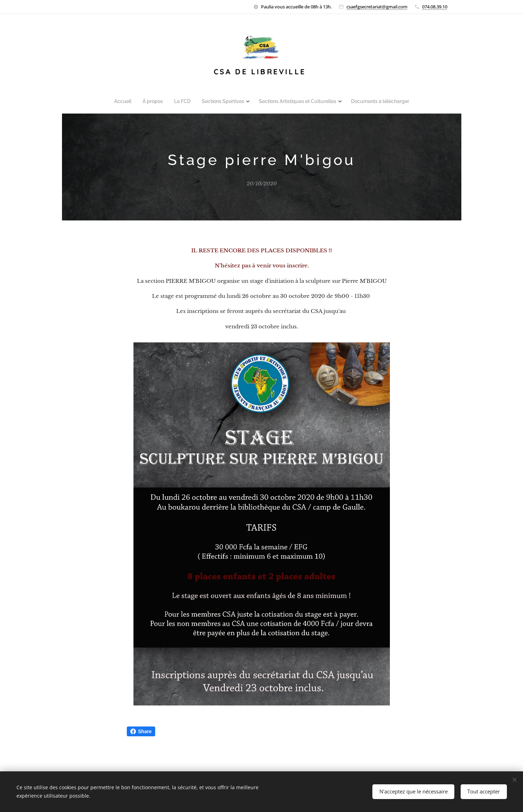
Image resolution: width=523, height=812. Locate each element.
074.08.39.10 (435, 7)
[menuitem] (129, 101)
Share (141, 731)
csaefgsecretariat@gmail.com (377, 7)
